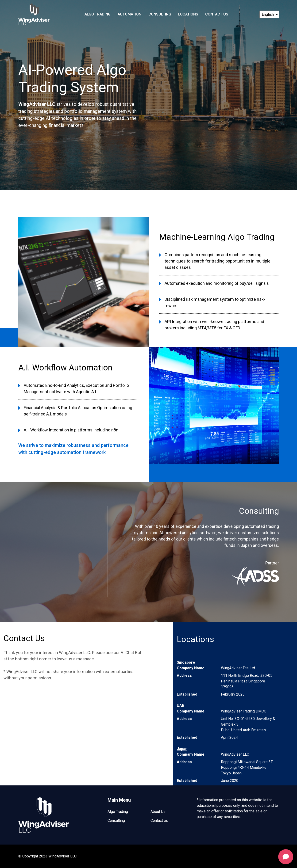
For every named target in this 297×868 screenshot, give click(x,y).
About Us (158, 812)
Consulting (160, 14)
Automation (129, 14)
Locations (188, 14)
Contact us (159, 820)
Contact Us (217, 14)
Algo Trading (98, 14)
